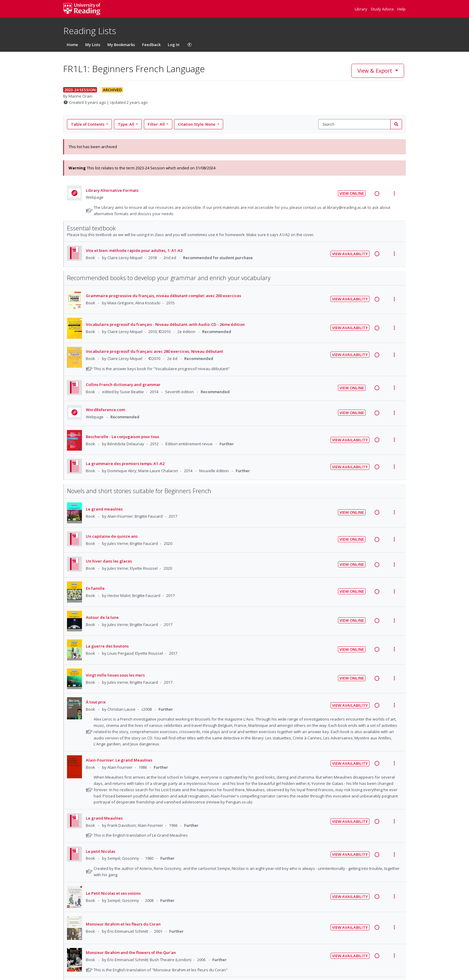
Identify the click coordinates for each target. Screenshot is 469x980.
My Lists (93, 45)
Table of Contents (88, 124)
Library (361, 9)
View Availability (350, 254)
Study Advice (383, 9)
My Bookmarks (121, 45)
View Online (352, 193)
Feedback (151, 45)
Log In (174, 45)
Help (401, 9)
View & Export (376, 71)
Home (72, 45)
